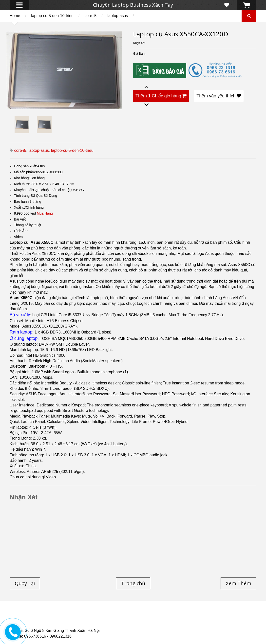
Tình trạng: (22, 196)
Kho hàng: (22, 178)
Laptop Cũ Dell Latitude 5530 (53, 626)
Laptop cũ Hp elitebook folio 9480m (87, 621)
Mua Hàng (45, 213)
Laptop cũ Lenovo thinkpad (131, 618)
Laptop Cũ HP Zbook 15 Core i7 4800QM (112, 623)
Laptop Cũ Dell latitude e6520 (113, 626)
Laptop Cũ (173, 618)
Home (15, 16)
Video (19, 237)
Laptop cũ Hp (50, 618)
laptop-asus (118, 16)
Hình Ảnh (21, 231)
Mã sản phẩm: (25, 172)
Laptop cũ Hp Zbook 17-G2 (175, 623)
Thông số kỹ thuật (28, 225)
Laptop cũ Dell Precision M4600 (154, 621)
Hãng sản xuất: (26, 166)
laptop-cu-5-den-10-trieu (52, 16)
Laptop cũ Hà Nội (207, 618)
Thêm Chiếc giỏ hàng (161, 96)
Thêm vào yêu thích (219, 96)
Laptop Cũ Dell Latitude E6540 (45, 623)
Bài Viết (20, 219)
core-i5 (90, 16)
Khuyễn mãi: (24, 190)
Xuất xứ (20, 207)
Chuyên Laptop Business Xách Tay (133, 5)
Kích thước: (23, 184)
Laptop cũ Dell (84, 618)
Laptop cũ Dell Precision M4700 (217, 621)
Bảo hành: (22, 201)
